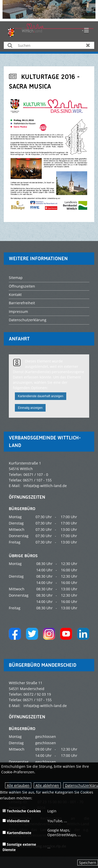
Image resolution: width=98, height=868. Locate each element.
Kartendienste (17, 833)
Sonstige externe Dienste (19, 847)
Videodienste (16, 821)
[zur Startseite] (51, 30)
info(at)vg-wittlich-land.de (45, 486)
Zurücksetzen (88, 45)
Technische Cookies (22, 811)
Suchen (10, 45)
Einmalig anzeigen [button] (30, 408)
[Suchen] (49, 45)
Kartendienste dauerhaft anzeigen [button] (41, 396)
